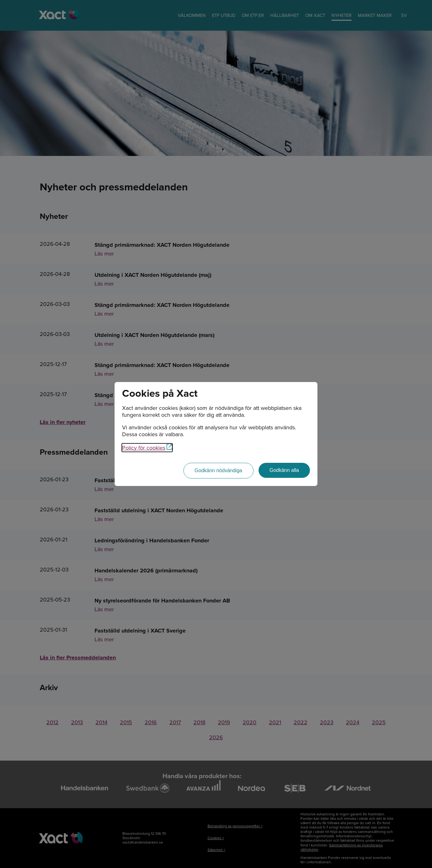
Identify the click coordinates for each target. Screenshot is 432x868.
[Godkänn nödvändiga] (219, 471)
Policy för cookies (147, 448)
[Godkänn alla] (284, 470)
